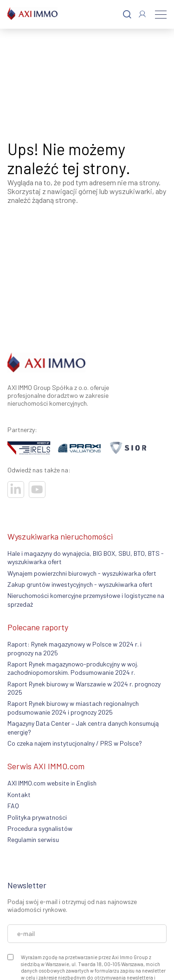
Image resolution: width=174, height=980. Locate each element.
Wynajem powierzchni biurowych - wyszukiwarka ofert (82, 573)
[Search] (127, 15)
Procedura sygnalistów (40, 828)
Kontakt (19, 795)
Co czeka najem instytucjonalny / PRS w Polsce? (75, 743)
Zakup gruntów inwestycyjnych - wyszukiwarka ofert (80, 584)
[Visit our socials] (16, 490)
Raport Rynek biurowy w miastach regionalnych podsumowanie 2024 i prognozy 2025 (73, 707)
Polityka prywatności (37, 817)
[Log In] (142, 14)
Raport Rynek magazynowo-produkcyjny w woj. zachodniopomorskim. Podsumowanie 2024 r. (73, 668)
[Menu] (161, 14)
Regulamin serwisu (33, 839)
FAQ (13, 806)
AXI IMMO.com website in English (52, 783)
